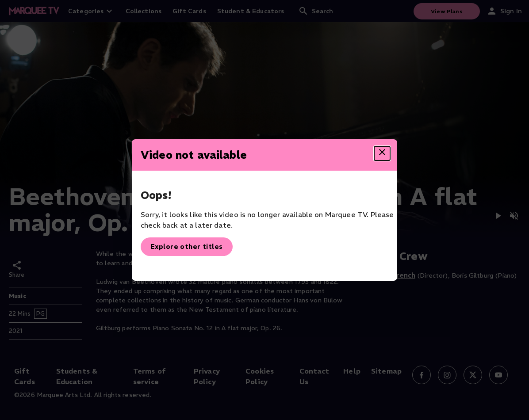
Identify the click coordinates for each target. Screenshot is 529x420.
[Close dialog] (382, 153)
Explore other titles (187, 246)
